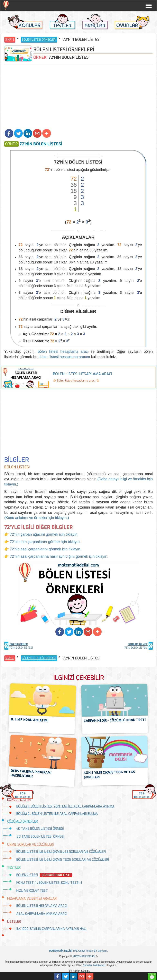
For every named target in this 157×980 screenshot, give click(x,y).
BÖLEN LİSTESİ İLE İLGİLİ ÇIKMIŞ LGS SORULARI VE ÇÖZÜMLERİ (61, 852)
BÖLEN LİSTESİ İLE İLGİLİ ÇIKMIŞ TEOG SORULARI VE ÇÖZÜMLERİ (63, 860)
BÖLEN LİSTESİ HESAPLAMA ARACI (42, 906)
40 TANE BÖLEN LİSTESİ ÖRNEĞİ (40, 829)
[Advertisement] (78, 97)
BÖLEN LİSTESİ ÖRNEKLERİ (39, 40)
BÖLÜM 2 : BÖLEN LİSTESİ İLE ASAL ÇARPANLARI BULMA (57, 814)
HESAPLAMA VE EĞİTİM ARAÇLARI (32, 899)
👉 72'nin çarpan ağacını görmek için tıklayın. (41, 534)
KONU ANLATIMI (19, 800)
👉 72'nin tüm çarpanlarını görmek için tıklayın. (43, 542)
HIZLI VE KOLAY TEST (32, 891)
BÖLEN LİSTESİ (27, 875)
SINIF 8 (10, 40)
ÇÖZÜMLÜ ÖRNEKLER (22, 821)
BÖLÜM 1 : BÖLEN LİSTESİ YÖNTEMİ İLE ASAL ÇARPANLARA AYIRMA (65, 806)
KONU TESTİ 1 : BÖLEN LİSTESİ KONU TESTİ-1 (49, 883)
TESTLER (14, 868)
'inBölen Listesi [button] (23, 795)
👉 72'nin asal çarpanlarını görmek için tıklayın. (43, 549)
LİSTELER (14, 922)
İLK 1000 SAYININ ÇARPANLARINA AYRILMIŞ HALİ (51, 929)
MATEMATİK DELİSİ (84, 956)
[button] (9, 133)
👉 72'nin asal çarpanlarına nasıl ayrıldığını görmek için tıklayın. (56, 556)
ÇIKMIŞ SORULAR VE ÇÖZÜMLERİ (30, 845)
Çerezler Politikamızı (94, 965)
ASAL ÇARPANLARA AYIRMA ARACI (42, 914)
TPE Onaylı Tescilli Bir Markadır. (79, 951)
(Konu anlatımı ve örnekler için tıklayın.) (37, 518)
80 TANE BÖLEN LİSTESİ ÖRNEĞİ (40, 837)
